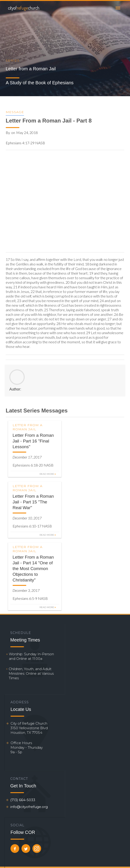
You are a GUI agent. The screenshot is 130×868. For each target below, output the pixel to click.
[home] (23, 8)
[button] (118, 8)
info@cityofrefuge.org (29, 807)
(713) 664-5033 (23, 800)
